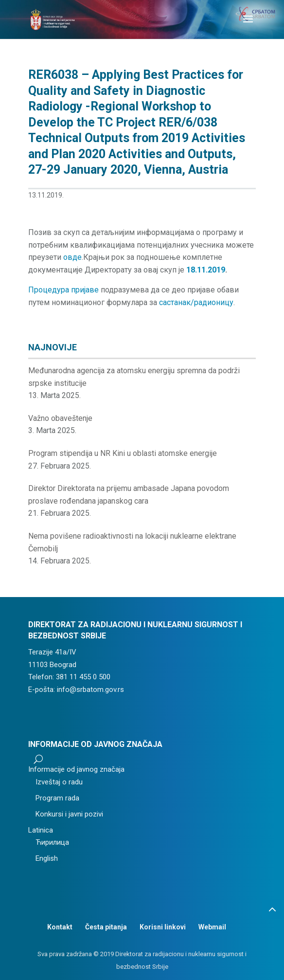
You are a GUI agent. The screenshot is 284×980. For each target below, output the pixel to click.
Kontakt (60, 927)
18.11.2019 (206, 270)
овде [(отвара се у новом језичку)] (72, 257)
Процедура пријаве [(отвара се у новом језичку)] (63, 290)
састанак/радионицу (196, 302)
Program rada (57, 798)
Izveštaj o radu (59, 782)
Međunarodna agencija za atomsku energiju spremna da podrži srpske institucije (134, 377)
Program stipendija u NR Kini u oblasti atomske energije (123, 453)
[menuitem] (95, 831)
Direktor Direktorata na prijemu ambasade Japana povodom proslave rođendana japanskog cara (129, 495)
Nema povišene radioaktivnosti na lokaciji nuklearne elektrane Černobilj (132, 542)
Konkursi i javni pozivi (69, 814)
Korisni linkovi (163, 927)
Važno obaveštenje (60, 418)
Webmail (212, 927)
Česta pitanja (106, 927)
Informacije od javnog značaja (76, 769)
